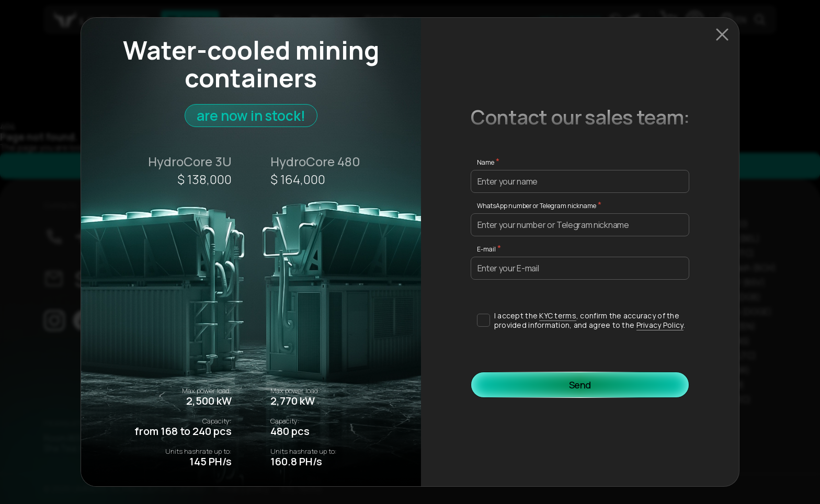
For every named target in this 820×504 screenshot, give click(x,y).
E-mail (486, 249)
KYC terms (558, 316)
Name (486, 162)
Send (580, 385)
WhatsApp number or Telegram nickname (537, 206)
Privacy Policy (660, 325)
